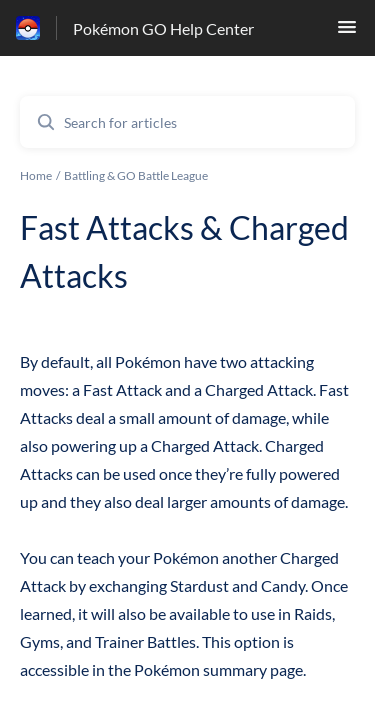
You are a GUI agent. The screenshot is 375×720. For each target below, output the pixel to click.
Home (36, 175)
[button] (347, 32)
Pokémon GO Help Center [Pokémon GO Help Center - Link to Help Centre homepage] (163, 28)
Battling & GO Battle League (136, 175)
